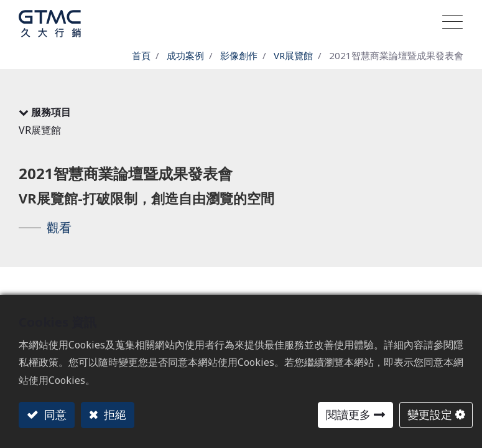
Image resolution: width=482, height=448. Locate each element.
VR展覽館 (293, 55)
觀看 (59, 227)
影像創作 (239, 55)
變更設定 (430, 414)
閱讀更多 (348, 414)
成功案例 (185, 55)
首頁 (141, 55)
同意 (54, 414)
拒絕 (114, 414)
